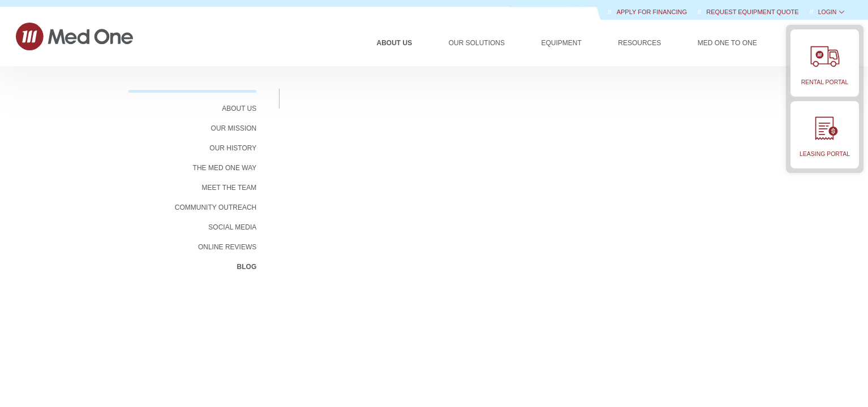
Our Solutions (477, 43)
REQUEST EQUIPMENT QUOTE (753, 12)
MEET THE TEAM (229, 188)
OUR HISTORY (233, 148)
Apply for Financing (653, 12)
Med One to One (727, 43)
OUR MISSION (234, 128)
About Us (395, 43)
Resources (639, 43)
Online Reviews (227, 247)
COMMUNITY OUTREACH (216, 207)
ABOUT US (239, 109)
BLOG (247, 267)
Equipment (561, 43)
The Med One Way (225, 168)
